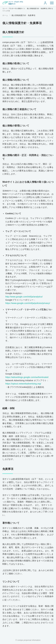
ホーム (5, 15)
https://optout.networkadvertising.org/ (23, 384)
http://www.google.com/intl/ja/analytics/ (24, 297)
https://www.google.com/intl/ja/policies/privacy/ (28, 303)
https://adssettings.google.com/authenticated (27, 377)
